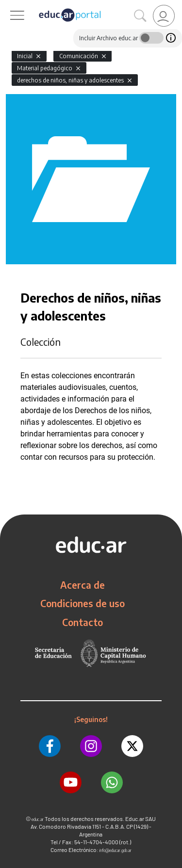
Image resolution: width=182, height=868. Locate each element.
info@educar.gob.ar (116, 850)
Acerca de (83, 585)
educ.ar (38, 819)
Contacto (83, 622)
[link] (164, 16)
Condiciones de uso (83, 603)
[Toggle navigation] (9, 5)
